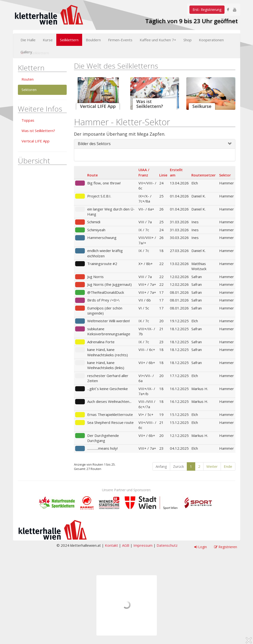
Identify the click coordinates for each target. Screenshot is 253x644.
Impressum (143, 545)
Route (93, 175)
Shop (188, 40)
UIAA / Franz (144, 172)
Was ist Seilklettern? (38, 131)
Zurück (178, 466)
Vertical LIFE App (36, 141)
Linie (163, 175)
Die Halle (28, 40)
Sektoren (29, 90)
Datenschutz (167, 545)
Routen (28, 79)
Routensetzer (203, 175)
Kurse (48, 40)
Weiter (212, 466)
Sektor (225, 175)
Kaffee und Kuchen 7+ (158, 40)
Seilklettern (69, 40)
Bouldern (93, 40)
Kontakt (111, 545)
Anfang (161, 466)
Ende (228, 466)
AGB (126, 545)
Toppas (28, 120)
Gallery (26, 52)
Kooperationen (211, 40)
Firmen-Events (120, 40)
